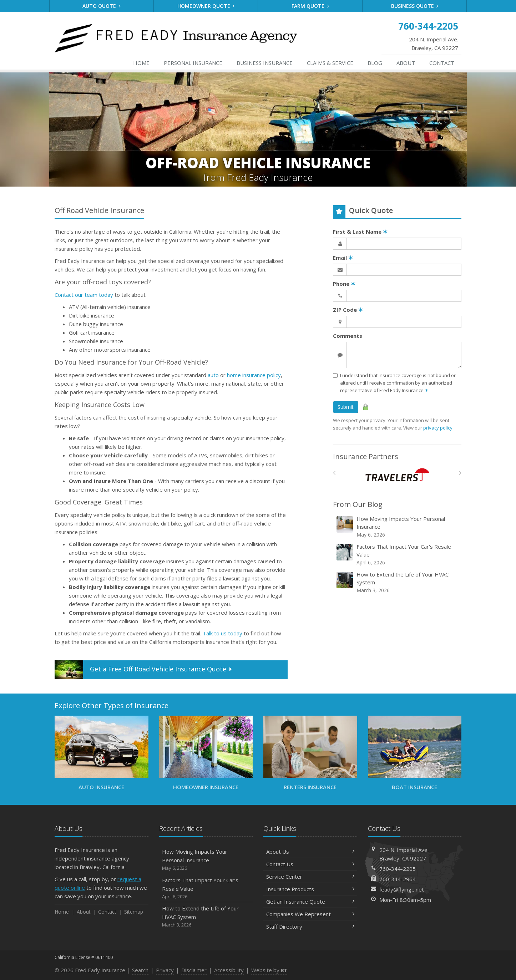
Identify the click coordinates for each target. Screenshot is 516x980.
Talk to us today (222, 633)
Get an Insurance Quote (310, 902)
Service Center (310, 877)
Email (343, 258)
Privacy (165, 970)
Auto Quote (102, 6)
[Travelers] (397, 475)
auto (213, 375)
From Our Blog (358, 504)
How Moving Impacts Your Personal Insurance (398, 527)
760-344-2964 (398, 879)
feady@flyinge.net (402, 889)
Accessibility (229, 970)
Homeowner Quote (206, 6)
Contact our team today (84, 295)
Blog (375, 63)
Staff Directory (310, 926)
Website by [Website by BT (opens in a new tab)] (269, 970)
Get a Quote (144, 670)
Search (140, 970)
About (406, 63)
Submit (346, 407)
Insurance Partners (366, 456)
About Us (310, 852)
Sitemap (134, 912)
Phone (344, 284)
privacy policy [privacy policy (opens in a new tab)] (438, 428)
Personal (193, 63)
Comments (348, 336)
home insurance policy (254, 375)
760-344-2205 (398, 869)
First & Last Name (360, 232)
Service (330, 63)
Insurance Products (310, 889)
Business (265, 63)
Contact (442, 63)
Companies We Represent (310, 914)
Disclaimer (194, 970)
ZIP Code (348, 310)
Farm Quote (310, 6)
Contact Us (310, 864)
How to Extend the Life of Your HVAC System (398, 582)
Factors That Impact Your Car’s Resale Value (398, 555)
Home (141, 63)
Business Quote (415, 6)
